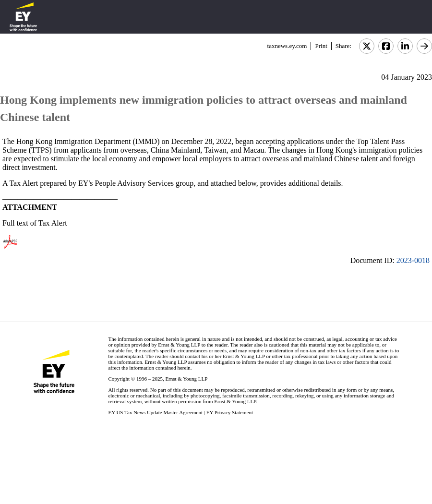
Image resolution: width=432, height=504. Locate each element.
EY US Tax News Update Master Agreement (155, 412)
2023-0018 (413, 260)
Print (321, 46)
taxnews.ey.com (287, 46)
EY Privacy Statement (230, 412)
